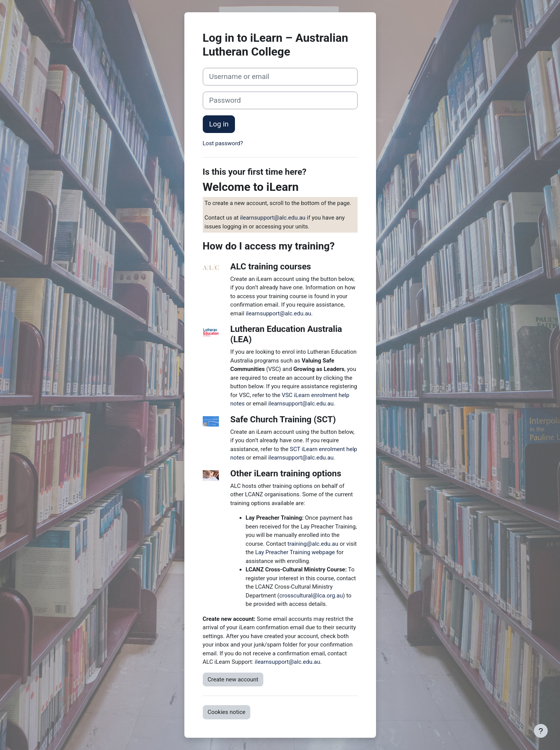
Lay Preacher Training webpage (295, 552)
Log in (219, 124)
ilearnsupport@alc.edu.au (273, 218)
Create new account (233, 679)
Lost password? (223, 143)
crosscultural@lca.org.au (311, 596)
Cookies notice (227, 712)
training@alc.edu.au (313, 544)
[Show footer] (541, 731)
